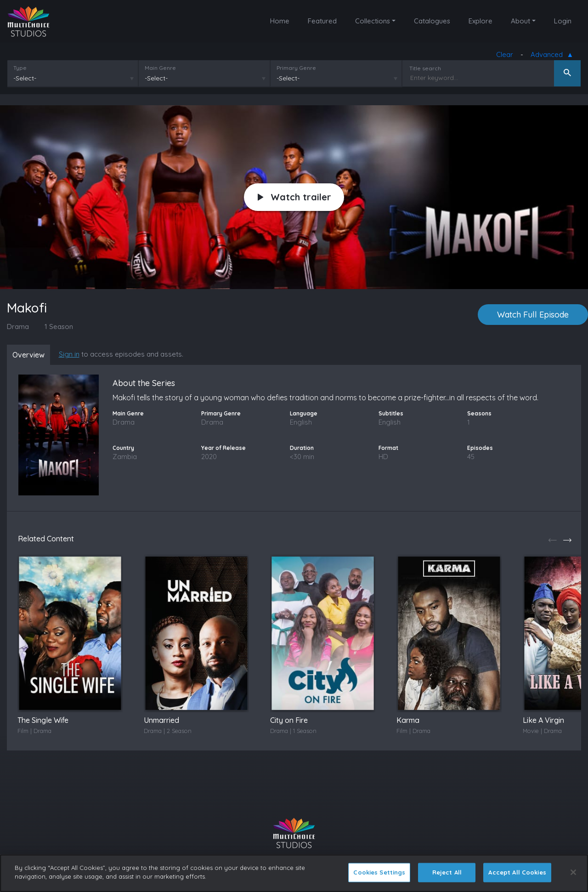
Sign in (72, 355)
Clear (505, 55)
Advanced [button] (549, 55)
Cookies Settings (379, 872)
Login (563, 21)
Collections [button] (373, 21)
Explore (481, 21)
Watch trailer (294, 197)
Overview (30, 355)
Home (280, 21)
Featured (322, 21)
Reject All (447, 872)
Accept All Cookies (517, 872)
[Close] (573, 872)
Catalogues (432, 21)
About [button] (520, 21)
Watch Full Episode (533, 315)
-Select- (24, 79)
